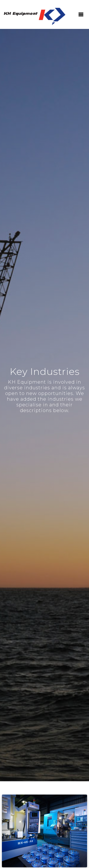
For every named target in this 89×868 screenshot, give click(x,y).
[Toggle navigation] (80, 14)
